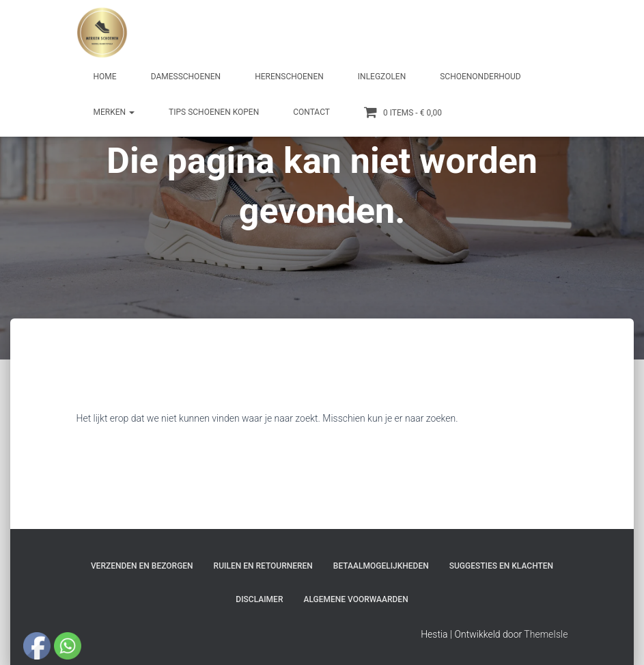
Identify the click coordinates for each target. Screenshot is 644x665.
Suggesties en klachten (501, 566)
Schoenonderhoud (480, 77)
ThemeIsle (546, 634)
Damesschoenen (186, 77)
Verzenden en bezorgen (142, 566)
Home (105, 77)
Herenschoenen (289, 77)
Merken (114, 112)
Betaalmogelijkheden (381, 566)
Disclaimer (259, 599)
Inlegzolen (382, 77)
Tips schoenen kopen (214, 112)
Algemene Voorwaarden (355, 599)
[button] (131, 112)
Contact (311, 112)
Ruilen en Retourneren (263, 566)
